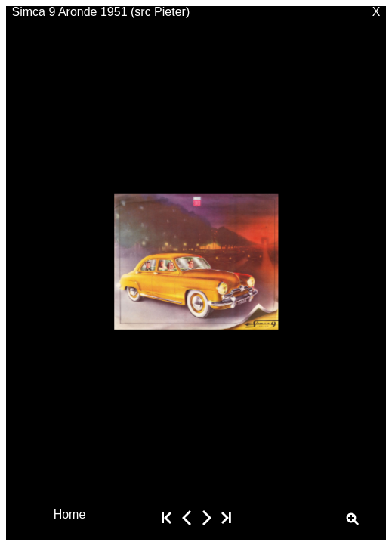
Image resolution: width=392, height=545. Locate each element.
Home (70, 514)
